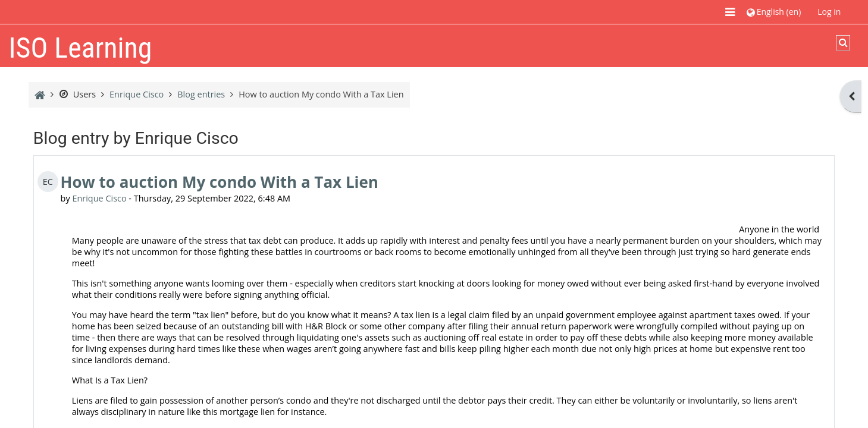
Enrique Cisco (99, 198)
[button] (774, 12)
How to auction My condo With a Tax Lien (220, 182)
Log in (829, 12)
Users (77, 94)
